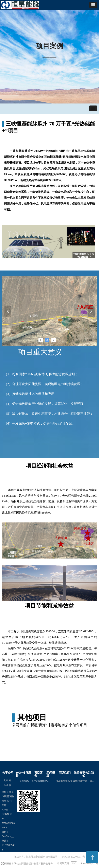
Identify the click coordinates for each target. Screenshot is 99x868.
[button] (93, 5)
